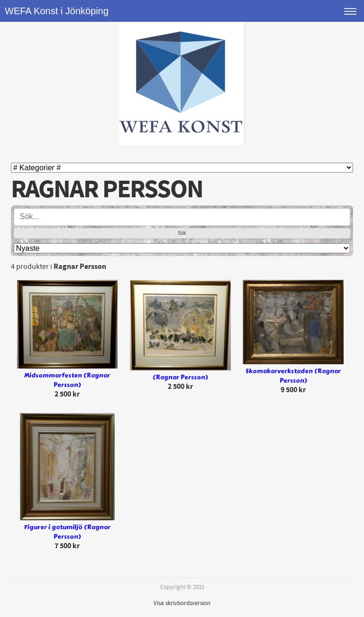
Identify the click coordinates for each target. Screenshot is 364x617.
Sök (182, 233)
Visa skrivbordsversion (182, 603)
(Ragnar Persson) (180, 378)
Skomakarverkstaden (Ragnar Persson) (293, 376)
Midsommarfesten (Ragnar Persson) (67, 381)
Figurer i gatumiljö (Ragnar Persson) (67, 532)
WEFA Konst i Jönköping (57, 11)
